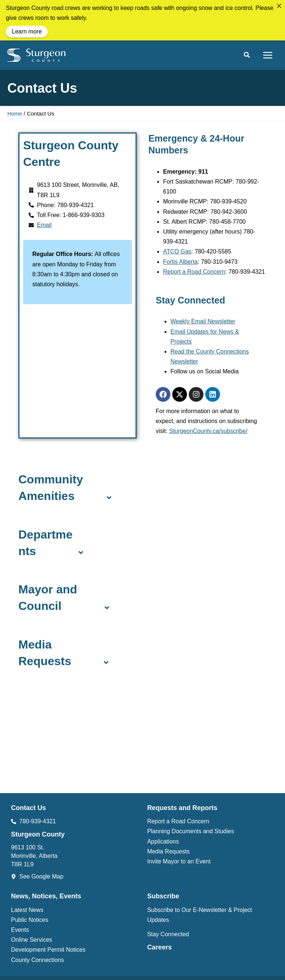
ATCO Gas (177, 251)
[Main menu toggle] (268, 55)
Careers (160, 947)
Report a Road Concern (194, 272)
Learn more (27, 31)
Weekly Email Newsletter (203, 321)
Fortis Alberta (180, 262)
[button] (247, 56)
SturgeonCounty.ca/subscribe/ (208, 431)
